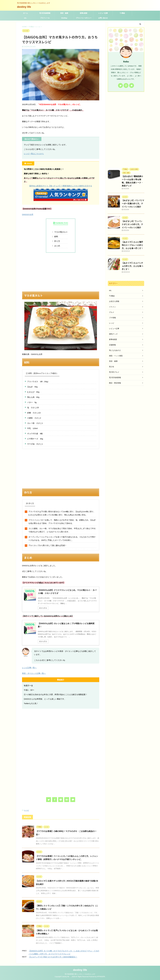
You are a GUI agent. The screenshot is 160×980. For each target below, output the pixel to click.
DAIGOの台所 (28, 214)
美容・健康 (64, 13)
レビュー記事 (103, 13)
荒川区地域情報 (45, 13)
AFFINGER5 (101, 977)
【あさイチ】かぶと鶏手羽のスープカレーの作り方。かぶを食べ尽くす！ (132, 245)
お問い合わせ (103, 18)
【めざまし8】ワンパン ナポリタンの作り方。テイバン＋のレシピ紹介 (132, 224)
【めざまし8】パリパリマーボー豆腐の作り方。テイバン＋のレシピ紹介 (133, 204)
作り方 (57, 241)
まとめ (57, 246)
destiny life (25, 7)
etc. (25, 18)
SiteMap (64, 18)
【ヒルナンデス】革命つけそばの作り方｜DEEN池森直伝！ (53, 957)
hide (66, 223)
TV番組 (122, 13)
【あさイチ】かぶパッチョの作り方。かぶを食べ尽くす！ (132, 266)
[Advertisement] (61, 272)
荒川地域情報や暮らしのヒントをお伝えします (80, 974)
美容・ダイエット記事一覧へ (34, 673)
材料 (56, 237)
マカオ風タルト (61, 232)
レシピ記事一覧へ (29, 668)
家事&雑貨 (84, 13)
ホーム (25, 13)
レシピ (27, 810)
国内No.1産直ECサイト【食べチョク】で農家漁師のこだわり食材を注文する (61, 186)
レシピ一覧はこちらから (34, 154)
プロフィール (45, 18)
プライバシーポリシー (84, 18)
